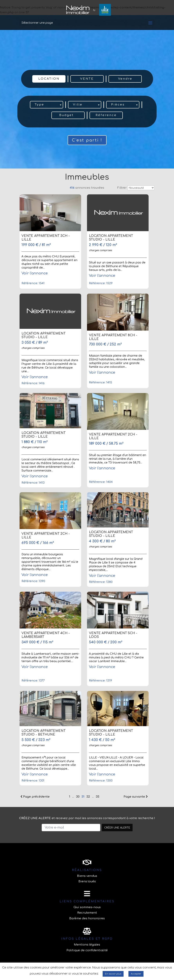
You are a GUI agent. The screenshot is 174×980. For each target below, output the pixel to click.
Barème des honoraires (87, 918)
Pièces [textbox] (118, 105)
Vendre (125, 79)
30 (78, 797)
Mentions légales (87, 945)
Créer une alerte (117, 828)
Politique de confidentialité (87, 950)
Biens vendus (87, 876)
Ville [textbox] (78, 105)
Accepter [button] (136, 974)
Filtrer (122, 188)
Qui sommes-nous (87, 907)
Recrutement (87, 913)
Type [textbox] (39, 105)
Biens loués (87, 881)
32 (88, 797)
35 (98, 797)
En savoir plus (113, 974)
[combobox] (47, 105)
